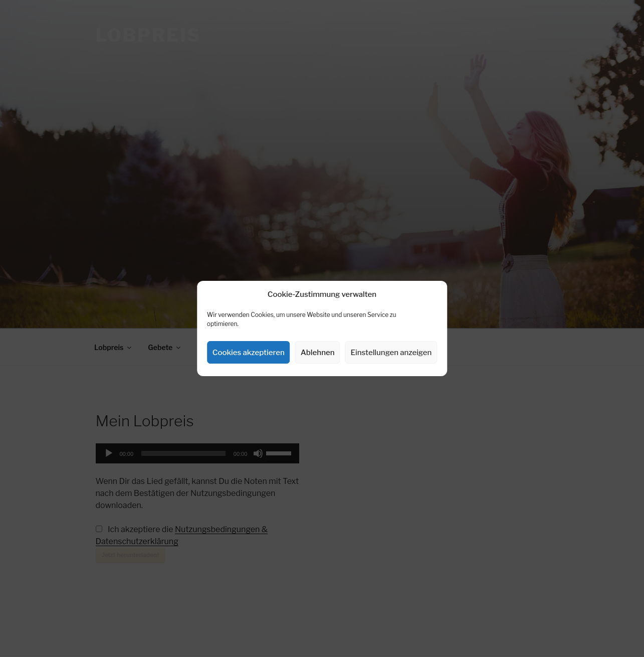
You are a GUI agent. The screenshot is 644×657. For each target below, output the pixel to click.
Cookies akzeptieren (249, 353)
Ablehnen (318, 353)
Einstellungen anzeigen (391, 353)
